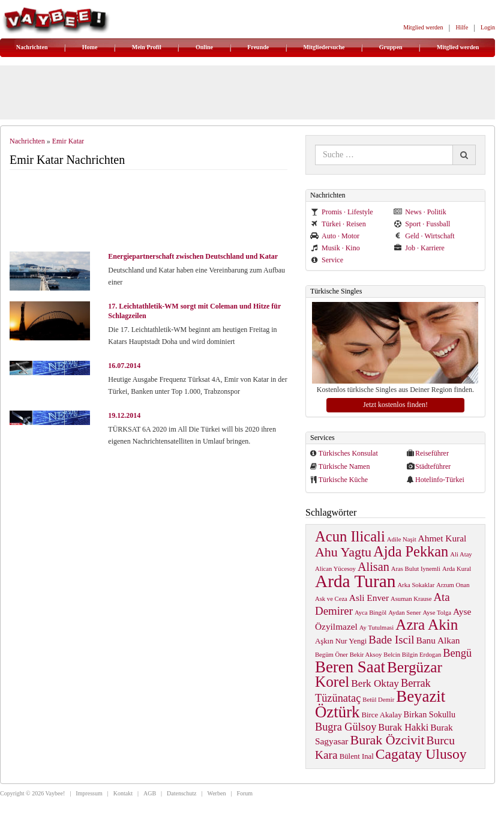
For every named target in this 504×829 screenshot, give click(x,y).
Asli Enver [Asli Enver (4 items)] (369, 598)
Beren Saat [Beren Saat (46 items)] (350, 667)
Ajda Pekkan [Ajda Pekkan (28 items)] (411, 551)
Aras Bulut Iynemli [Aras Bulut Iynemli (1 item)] (416, 569)
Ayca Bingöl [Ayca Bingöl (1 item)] (370, 613)
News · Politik (420, 212)
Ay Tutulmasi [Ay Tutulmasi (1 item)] (376, 628)
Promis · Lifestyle (342, 212)
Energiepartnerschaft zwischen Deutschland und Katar (193, 256)
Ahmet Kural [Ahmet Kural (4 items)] (442, 538)
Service (327, 260)
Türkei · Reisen (338, 224)
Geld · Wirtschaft (424, 236)
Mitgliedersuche (324, 47)
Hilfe (462, 27)
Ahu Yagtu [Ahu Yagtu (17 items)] (343, 552)
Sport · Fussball (422, 224)
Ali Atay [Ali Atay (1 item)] (461, 554)
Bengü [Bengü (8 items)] (457, 653)
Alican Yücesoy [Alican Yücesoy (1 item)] (335, 569)
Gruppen (391, 47)
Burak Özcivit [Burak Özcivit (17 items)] (388, 740)
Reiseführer (432, 453)
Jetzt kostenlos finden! (395, 405)
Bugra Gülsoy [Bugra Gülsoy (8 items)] (346, 727)
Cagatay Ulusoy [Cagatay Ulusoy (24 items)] (421, 754)
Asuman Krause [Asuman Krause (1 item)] (411, 599)
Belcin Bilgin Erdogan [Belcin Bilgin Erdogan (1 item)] (412, 655)
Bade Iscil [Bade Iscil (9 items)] (391, 640)
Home (90, 47)
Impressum (89, 793)
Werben (217, 793)
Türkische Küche (343, 480)
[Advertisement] (154, 212)
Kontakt (123, 793)
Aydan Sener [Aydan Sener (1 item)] (404, 613)
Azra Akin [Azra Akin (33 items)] (427, 625)
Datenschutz (181, 793)
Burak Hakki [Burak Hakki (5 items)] (403, 727)
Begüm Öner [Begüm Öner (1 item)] (331, 655)
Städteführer (433, 466)
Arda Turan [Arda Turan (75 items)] (355, 581)
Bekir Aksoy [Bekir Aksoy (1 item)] (366, 655)
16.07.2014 (124, 366)
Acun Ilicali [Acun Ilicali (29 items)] (350, 536)
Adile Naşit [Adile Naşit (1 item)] (402, 539)
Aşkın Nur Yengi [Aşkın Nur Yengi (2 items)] (341, 641)
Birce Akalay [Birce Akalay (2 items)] (382, 715)
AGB (150, 793)
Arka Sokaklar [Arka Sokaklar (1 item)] (416, 585)
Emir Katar (68, 141)
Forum (244, 793)
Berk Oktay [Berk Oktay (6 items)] (375, 683)
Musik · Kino (335, 248)
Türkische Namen (344, 466)
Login (488, 27)
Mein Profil (147, 47)
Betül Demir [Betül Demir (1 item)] (378, 700)
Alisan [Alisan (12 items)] (373, 567)
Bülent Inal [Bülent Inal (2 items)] (357, 756)
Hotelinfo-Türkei (440, 480)
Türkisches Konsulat (348, 453)
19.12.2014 (124, 415)
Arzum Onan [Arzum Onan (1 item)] (453, 585)
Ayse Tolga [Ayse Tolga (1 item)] (437, 613)
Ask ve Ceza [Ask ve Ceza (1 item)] (331, 599)
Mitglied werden (423, 27)
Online (204, 47)
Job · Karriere (419, 248)
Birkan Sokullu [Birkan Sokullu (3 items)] (430, 714)
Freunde (258, 47)
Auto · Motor (335, 236)
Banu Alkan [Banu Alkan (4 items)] (438, 640)
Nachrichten (32, 47)
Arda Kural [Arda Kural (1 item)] (457, 569)
